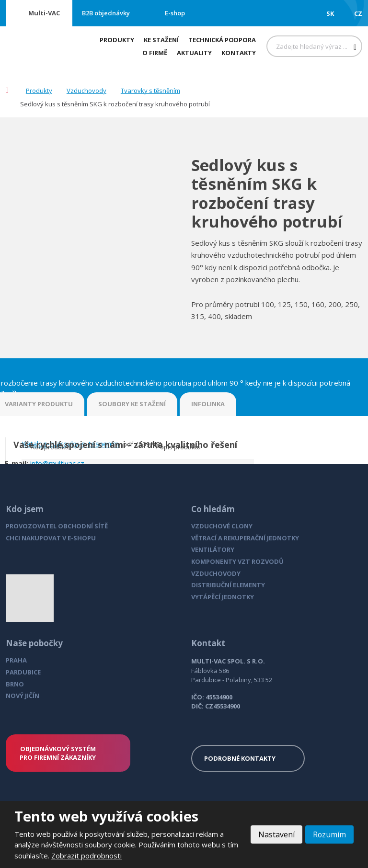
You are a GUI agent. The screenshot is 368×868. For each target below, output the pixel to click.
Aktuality (194, 53)
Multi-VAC (44, 13)
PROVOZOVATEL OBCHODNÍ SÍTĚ (57, 526)
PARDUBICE (23, 672)
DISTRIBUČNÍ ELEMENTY (228, 585)
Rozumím (329, 834)
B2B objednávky (106, 13)
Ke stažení (161, 40)
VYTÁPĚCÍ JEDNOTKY (223, 597)
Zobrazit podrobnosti (86, 856)
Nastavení (276, 834)
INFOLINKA (208, 404)
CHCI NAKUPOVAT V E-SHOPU (51, 538)
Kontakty (239, 53)
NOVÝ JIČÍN (23, 696)
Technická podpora (222, 40)
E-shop (175, 13)
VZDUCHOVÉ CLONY (222, 526)
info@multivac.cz (57, 463)
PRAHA (16, 660)
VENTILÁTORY (213, 549)
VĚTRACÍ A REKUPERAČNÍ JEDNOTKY (245, 538)
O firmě (155, 53)
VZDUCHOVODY (216, 573)
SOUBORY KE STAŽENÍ (132, 404)
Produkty (117, 40)
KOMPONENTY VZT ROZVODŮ (237, 561)
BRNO (15, 684)
